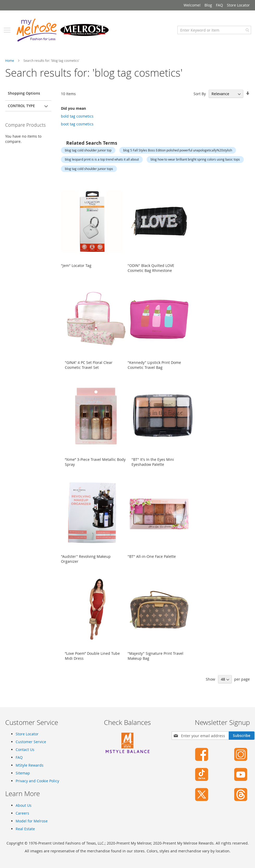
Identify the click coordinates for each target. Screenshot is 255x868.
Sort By (200, 99)
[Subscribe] (242, 736)
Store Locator (238, 5)
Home (10, 66)
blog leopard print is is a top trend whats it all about (102, 164)
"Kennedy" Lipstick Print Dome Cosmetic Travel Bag (154, 370)
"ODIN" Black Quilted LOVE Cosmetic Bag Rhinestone (151, 273)
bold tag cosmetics (77, 121)
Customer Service (31, 742)
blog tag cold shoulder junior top (88, 155)
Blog (208, 5)
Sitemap (23, 773)
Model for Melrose (32, 821)
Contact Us (25, 750)
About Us (24, 805)
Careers (22, 813)
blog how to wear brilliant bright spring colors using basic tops (195, 164)
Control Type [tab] (21, 111)
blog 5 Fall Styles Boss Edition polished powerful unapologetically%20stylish (178, 155)
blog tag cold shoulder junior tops (89, 174)
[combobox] (213, 35)
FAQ (219, 5)
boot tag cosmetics (77, 129)
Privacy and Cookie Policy (37, 781)
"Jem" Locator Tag (76, 271)
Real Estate (25, 829)
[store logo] (64, 35)
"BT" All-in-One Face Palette (152, 562)
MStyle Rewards (30, 765)
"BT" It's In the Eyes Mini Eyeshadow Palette (153, 467)
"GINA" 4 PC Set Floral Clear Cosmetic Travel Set (89, 370)
